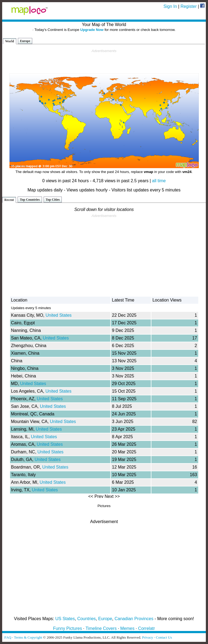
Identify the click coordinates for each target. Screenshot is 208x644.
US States (65, 619)
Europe (25, 41)
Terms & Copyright (28, 637)
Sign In (170, 6)
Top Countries (30, 200)
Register (188, 6)
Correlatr (147, 628)
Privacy (148, 637)
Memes (127, 628)
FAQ (8, 637)
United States (58, 315)
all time (159, 181)
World (10, 41)
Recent (9, 200)
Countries (86, 619)
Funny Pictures (68, 628)
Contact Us (164, 637)
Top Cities (53, 200)
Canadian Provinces (134, 619)
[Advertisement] (104, 61)
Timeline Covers (101, 628)
